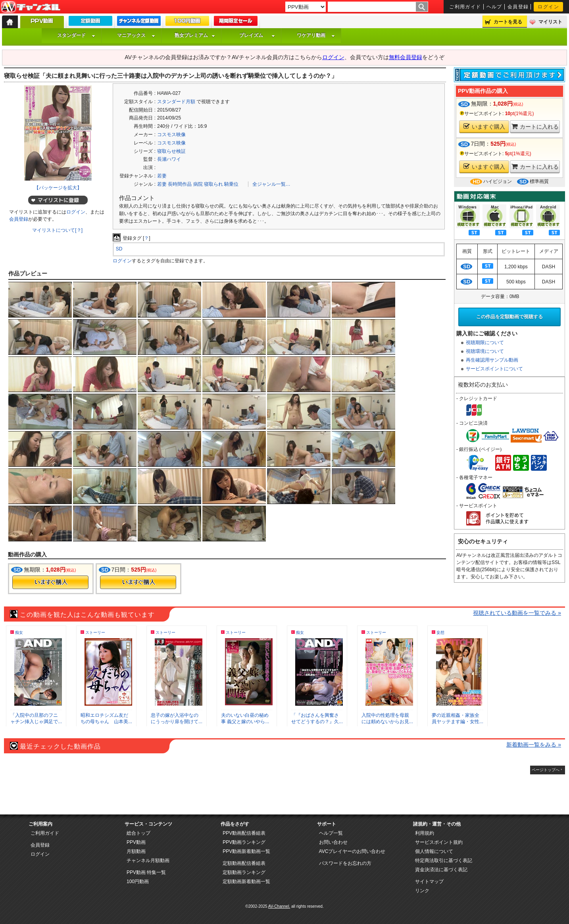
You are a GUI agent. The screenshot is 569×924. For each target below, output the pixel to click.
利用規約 (425, 833)
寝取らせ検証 (171, 151)
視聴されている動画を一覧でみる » (517, 613)
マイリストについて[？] (57, 230)
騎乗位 (231, 184)
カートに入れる (535, 126)
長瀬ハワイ (169, 159)
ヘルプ (494, 7)
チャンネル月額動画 (148, 860)
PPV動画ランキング (244, 842)
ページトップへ (546, 770)
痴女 (19, 632)
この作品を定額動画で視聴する (509, 317)
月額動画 (136, 851)
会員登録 (518, 7)
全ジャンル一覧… (271, 184)
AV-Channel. (279, 906)
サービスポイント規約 (439, 842)
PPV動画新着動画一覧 (246, 851)
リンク (422, 891)
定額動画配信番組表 (244, 863)
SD (119, 249)
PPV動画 (136, 842)
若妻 (162, 176)
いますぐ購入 (484, 126)
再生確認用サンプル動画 (492, 360)
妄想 (440, 632)
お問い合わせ (333, 842)
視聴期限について (485, 343)
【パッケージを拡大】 (58, 188)
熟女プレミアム (195, 35)
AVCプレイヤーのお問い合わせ (352, 851)
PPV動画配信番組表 (244, 833)
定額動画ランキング (244, 872)
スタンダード (76, 35)
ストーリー (95, 632)
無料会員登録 (406, 57)
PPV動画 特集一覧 (146, 872)
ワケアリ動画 (316, 35)
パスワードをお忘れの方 (345, 863)
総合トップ (138, 833)
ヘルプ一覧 (331, 833)
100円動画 (138, 882)
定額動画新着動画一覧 (246, 882)
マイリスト (550, 22)
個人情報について (434, 851)
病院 (198, 184)
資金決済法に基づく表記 (441, 870)
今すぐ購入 (50, 582)
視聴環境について (485, 351)
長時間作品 (180, 184)
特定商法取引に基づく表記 (444, 860)
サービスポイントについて (494, 369)
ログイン (548, 7)
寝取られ (213, 184)
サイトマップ (429, 882)
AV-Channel (31, 7)
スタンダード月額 (176, 102)
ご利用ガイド (465, 7)
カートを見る (508, 22)
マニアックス (136, 35)
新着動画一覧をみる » (534, 745)
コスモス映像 (171, 135)
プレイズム (257, 35)
